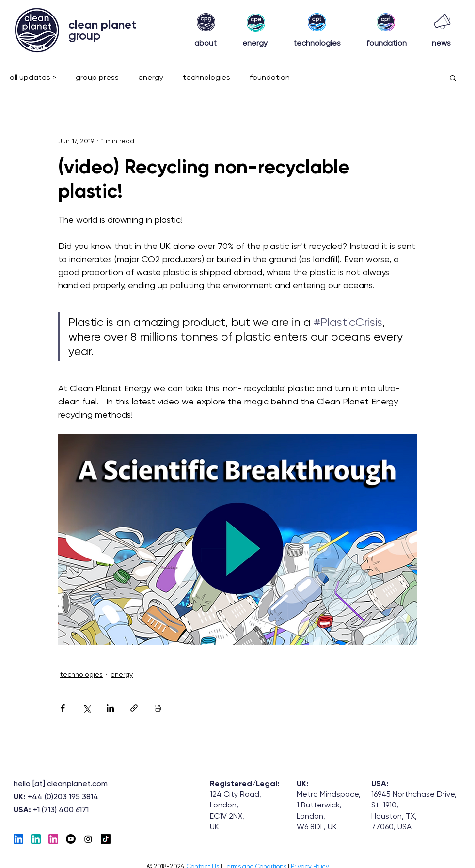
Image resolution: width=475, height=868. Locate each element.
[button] (453, 77)
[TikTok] (106, 839)
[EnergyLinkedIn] (36, 839)
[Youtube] (71, 839)
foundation (270, 77)
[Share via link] (134, 708)
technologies (206, 77)
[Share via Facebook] (63, 708)
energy (151, 77)
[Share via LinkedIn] (110, 708)
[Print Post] (158, 708)
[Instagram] (88, 839)
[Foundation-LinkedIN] (53, 839)
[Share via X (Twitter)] (87, 708)
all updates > (33, 77)
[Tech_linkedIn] (18, 839)
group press (97, 77)
